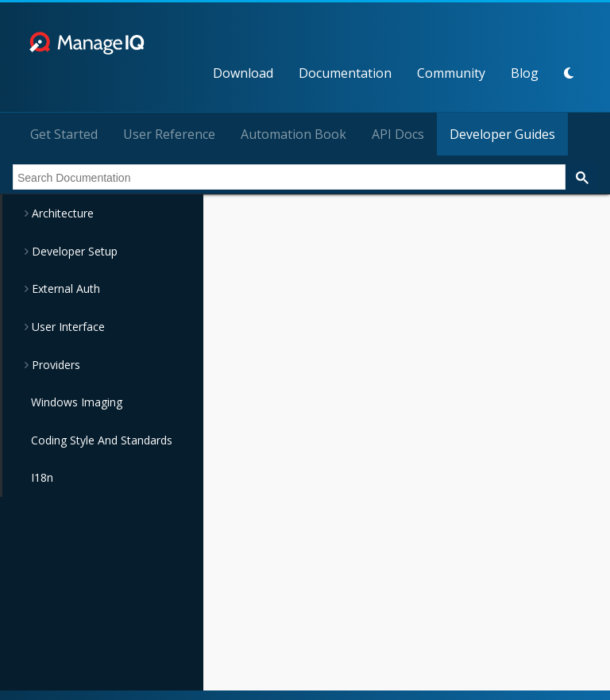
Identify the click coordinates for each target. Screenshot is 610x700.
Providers (54, 365)
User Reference (169, 134)
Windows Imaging (77, 402)
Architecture (61, 213)
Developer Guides (502, 134)
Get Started (64, 134)
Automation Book (293, 134)
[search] (288, 178)
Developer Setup (73, 251)
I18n (42, 477)
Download (243, 73)
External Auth (64, 288)
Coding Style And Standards (102, 440)
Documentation (345, 73)
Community (451, 73)
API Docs (398, 134)
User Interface (67, 327)
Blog (525, 73)
